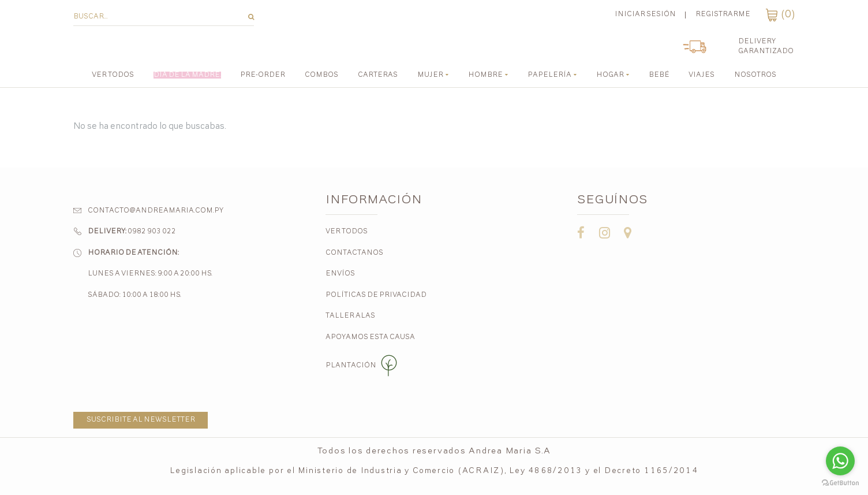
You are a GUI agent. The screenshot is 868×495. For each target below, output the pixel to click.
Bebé (659, 75)
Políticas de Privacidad (376, 295)
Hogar (610, 75)
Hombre (485, 75)
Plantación (363, 366)
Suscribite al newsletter (141, 420)
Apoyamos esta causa (370, 337)
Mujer (430, 75)
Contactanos (354, 253)
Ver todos (113, 75)
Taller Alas (350, 316)
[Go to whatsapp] (840, 461)
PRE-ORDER (263, 75)
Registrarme (723, 14)
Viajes (701, 75)
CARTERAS (378, 75)
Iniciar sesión (645, 14)
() (781, 15)
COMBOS (321, 75)
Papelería (549, 75)
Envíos (340, 274)
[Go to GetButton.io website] (840, 483)
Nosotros (755, 75)
